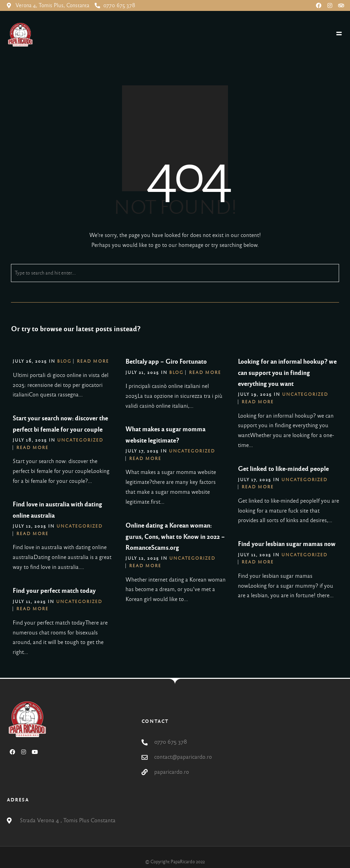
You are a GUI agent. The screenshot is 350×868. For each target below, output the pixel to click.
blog (64, 361)
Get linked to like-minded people (283, 469)
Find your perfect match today (54, 591)
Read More (93, 361)
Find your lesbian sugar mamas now (287, 544)
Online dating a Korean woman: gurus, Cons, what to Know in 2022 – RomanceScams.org (175, 537)
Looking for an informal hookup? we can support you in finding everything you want (287, 373)
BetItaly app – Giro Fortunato (166, 362)
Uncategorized (305, 394)
